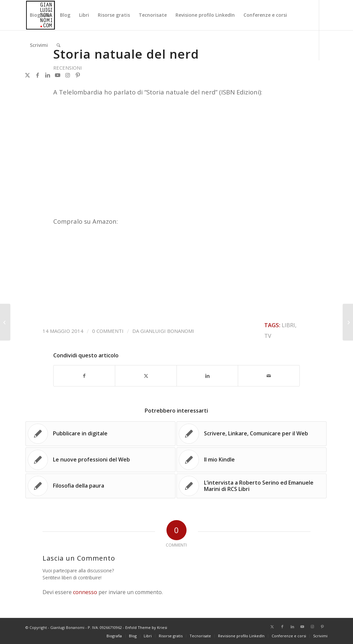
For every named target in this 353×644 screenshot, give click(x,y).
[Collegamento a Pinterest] (78, 75)
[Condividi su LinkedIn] (207, 376)
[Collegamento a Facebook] (38, 75)
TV (268, 336)
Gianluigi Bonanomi (167, 331)
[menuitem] (41, 15)
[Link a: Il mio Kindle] (252, 460)
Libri (288, 325)
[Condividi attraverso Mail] (269, 376)
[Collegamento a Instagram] (68, 75)
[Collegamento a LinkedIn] (48, 75)
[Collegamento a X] (27, 75)
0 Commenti (108, 331)
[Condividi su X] (146, 376)
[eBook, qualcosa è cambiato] (348, 322)
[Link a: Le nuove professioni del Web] (100, 460)
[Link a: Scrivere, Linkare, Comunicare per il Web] (252, 434)
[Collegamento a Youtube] (58, 75)
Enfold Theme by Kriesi (146, 627)
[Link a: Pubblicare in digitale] (100, 434)
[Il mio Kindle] (5, 322)
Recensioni (67, 68)
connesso (85, 592)
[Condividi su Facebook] (84, 376)
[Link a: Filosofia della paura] (100, 486)
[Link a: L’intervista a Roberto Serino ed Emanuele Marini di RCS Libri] (252, 486)
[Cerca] (58, 45)
